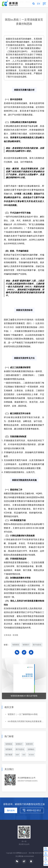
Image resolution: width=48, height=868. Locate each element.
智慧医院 (16, 645)
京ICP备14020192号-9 (36, 853)
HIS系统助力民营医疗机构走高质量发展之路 (26, 722)
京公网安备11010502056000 (25, 856)
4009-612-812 (32, 810)
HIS (24, 755)
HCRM (31, 755)
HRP (17, 755)
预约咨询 (11, 811)
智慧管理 (29, 744)
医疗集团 (9, 755)
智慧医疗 (26, 645)
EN (39, 4)
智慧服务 (9, 750)
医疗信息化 (37, 645)
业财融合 (31, 750)
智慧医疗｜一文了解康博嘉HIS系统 (23, 715)
